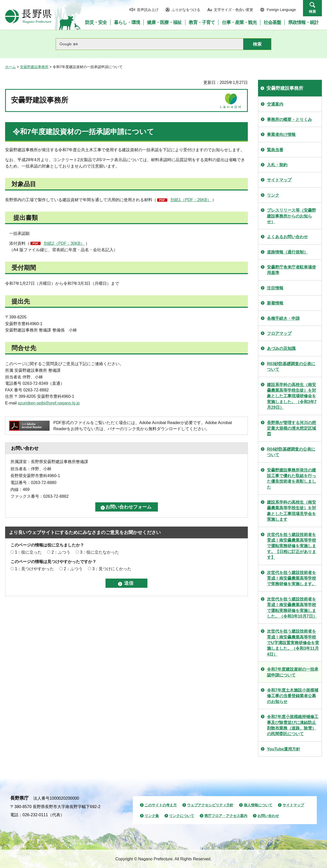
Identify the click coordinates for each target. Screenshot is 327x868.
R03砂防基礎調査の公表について (291, 367)
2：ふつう (61, 552)
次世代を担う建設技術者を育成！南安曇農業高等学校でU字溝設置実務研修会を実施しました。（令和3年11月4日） (293, 643)
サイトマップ (279, 180)
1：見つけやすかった (34, 569)
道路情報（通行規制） (287, 252)
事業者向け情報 (281, 135)
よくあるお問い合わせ (287, 237)
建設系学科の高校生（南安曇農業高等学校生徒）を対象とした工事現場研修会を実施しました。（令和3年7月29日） (292, 396)
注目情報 (275, 288)
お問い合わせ (268, 816)
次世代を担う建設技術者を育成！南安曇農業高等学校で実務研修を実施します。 (291, 578)
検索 (312, 11)
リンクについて (182, 816)
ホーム (10, 67)
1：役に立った (28, 552)
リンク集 (152, 816)
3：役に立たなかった (100, 552)
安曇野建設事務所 (34, 67)
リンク (273, 195)
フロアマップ (279, 333)
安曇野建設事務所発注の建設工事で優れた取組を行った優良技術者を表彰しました (291, 479)
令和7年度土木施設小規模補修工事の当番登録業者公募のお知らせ (293, 696)
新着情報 (275, 303)
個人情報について (258, 805)
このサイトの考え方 (161, 805)
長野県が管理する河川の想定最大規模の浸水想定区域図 (291, 428)
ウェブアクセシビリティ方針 (210, 805)
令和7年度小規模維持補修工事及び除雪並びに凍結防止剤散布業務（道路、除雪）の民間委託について (293, 725)
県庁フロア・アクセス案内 (226, 816)
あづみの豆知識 (281, 348)
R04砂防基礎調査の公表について (291, 452)
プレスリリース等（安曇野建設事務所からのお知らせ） (291, 216)
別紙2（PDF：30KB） (64, 243)
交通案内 (275, 104)
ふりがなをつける (186, 10)
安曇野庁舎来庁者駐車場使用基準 (291, 270)
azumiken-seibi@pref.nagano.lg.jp (49, 403)
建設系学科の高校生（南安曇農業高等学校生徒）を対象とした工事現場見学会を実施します (291, 511)
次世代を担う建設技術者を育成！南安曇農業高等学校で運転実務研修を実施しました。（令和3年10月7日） (292, 608)
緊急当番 (275, 150)
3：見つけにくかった (112, 569)
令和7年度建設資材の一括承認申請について (293, 672)
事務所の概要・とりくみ (289, 119)
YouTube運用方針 (284, 749)
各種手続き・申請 (283, 318)
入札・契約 (277, 165)
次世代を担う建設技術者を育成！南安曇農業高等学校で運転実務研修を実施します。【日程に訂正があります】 (291, 546)
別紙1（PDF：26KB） (191, 200)
